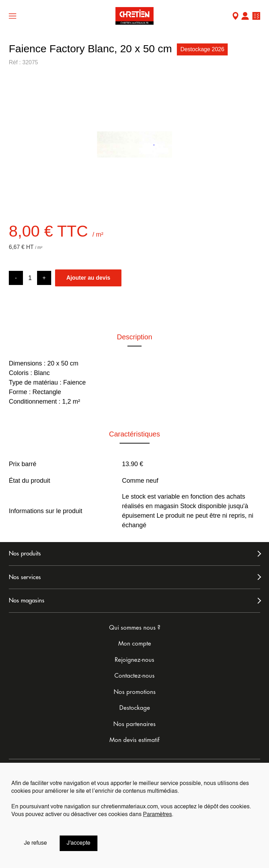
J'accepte (79, 843)
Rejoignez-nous (134, 660)
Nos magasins (27, 601)
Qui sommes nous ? (135, 628)
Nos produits (25, 554)
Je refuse (35, 843)
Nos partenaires (134, 724)
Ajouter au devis (88, 278)
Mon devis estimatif (134, 740)
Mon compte (245, 17)
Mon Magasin (235, 17)
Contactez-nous (134, 676)
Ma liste (256, 17)
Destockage (135, 708)
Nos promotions (135, 692)
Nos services (25, 577)
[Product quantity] (30, 278)
